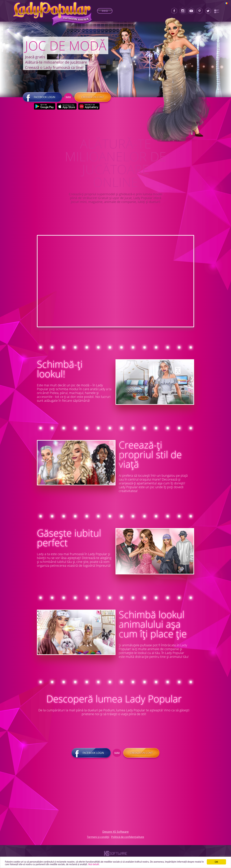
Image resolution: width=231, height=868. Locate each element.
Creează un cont (92, 98)
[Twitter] (208, 11)
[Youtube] (191, 11)
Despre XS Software (116, 833)
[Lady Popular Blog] (217, 11)
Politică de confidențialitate (128, 838)
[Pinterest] (200, 11)
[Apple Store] (67, 108)
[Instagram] (183, 11)
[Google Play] (45, 108)
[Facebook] (174, 11)
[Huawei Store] (89, 108)
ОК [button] (216, 861)
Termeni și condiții (98, 838)
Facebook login (42, 98)
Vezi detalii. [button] (121, 864)
